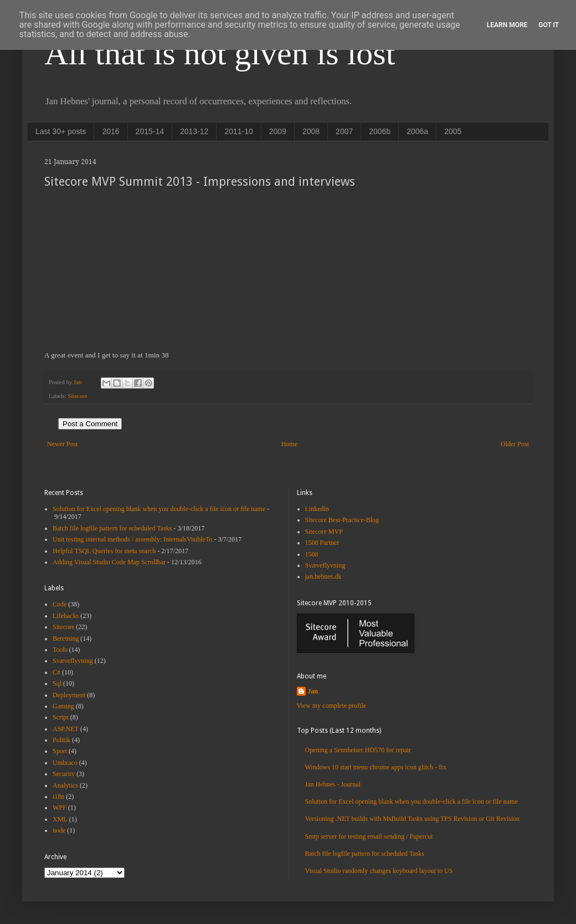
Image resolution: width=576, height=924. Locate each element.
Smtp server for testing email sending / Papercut (369, 836)
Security (64, 774)
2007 (344, 131)
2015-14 (150, 131)
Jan (313, 691)
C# (56, 672)
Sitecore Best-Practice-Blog (342, 520)
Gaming (63, 706)
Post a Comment (90, 424)
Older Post (515, 444)
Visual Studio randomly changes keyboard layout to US (379, 871)
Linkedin (317, 509)
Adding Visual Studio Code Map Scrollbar (109, 562)
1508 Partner (322, 543)
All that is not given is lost (220, 53)
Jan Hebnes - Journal (333, 784)
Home (289, 444)
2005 (453, 131)
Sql (57, 683)
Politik (61, 740)
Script (61, 717)
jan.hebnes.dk (323, 576)
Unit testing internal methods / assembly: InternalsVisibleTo (132, 539)
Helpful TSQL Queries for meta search (104, 551)
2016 (110, 131)
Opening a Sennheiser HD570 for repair (358, 750)
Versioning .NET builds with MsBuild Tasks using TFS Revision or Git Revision (413, 819)
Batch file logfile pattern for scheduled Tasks (112, 528)
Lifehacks (66, 616)
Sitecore (77, 396)
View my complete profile (332, 706)
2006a (417, 131)
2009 (278, 131)
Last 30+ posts (61, 131)
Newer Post (63, 444)
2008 (311, 131)
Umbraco (65, 763)
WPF (60, 808)
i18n (58, 797)
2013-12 (194, 131)
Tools (60, 650)
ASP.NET (66, 729)
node (59, 830)
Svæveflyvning (73, 661)
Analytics (65, 785)
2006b (380, 131)
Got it (549, 25)
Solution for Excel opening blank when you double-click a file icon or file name (159, 509)
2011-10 (238, 131)
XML (60, 819)
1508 (312, 554)
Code (60, 604)
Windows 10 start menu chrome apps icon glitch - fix (376, 767)
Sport (60, 751)
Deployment (69, 695)
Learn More (507, 25)
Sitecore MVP (324, 532)
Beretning (66, 639)
